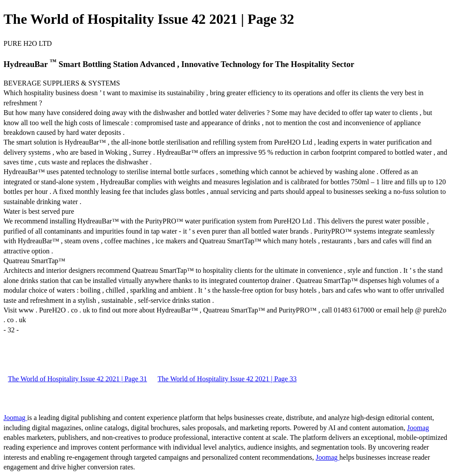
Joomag (15, 418)
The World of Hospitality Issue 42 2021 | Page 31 (78, 379)
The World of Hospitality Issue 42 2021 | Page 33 (227, 379)
